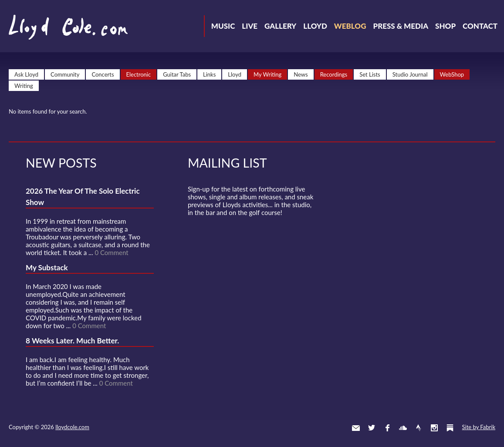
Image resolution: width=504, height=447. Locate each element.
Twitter (372, 428)
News (301, 74)
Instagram (434, 428)
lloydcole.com (72, 427)
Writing (24, 86)
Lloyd (315, 26)
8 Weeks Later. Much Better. (72, 341)
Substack (450, 428)
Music (223, 26)
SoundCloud (403, 428)
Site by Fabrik (479, 427)
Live (250, 26)
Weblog (350, 26)
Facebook (387, 428)
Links (209, 74)
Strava (419, 428)
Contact (480, 26)
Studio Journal (410, 74)
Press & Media (401, 26)
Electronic (139, 74)
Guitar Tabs (177, 74)
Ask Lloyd (26, 74)
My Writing (267, 74)
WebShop (452, 74)
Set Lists (370, 74)
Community (65, 74)
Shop (445, 26)
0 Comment (111, 252)
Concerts (103, 74)
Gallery (280, 26)
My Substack (47, 267)
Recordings (334, 74)
